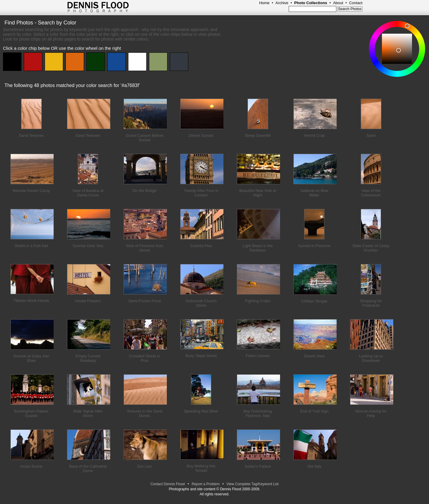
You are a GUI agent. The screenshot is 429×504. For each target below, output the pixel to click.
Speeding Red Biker (201, 411)
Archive (282, 3)
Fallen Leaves (258, 356)
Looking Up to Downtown (371, 358)
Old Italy (314, 466)
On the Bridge (144, 191)
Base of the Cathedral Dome (88, 469)
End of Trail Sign (314, 411)
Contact (356, 3)
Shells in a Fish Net (31, 246)
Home (264, 3)
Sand (371, 135)
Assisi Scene (31, 466)
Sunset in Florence (314, 246)
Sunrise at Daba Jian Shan (31, 358)
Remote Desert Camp (31, 191)
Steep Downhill (258, 135)
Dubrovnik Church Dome (201, 303)
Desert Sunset (201, 135)
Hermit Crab (314, 135)
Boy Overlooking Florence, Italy (258, 413)
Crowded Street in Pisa (144, 358)
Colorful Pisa (201, 246)
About (338, 3)
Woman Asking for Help (371, 413)
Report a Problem (206, 484)
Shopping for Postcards (371, 303)
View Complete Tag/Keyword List (252, 484)
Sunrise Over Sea (88, 246)
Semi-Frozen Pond (144, 301)
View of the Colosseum (371, 193)
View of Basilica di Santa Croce (88, 193)
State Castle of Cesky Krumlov (371, 248)
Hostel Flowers (88, 301)
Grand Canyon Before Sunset (144, 138)
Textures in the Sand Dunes (145, 413)
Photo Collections (311, 3)
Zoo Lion (145, 466)
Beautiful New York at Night (258, 193)
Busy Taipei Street (201, 356)
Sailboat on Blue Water (314, 193)
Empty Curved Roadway (88, 358)
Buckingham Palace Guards (31, 413)
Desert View (314, 356)
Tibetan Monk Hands (31, 301)
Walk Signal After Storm (88, 413)
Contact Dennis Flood (168, 484)
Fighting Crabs (258, 301)
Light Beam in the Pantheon (258, 248)
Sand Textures (31, 135)
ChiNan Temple (314, 301)
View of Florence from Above (144, 248)
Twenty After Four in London (201, 193)
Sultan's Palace (258, 466)
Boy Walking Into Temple (201, 468)
